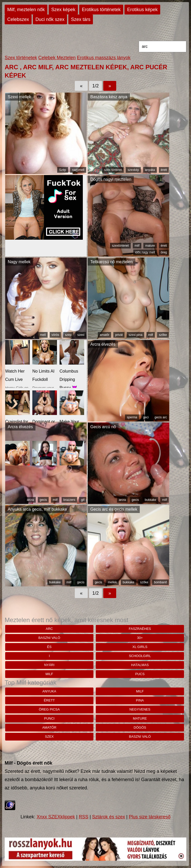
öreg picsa (49, 709)
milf (137, 246)
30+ (140, 638)
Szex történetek (21, 58)
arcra (30, 500)
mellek (112, 582)
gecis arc (161, 417)
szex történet (113, 170)
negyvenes (140, 709)
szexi (81, 335)
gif (83, 500)
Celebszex (18, 19)
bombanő (160, 582)
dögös (140, 727)
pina (140, 700)
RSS (83, 817)
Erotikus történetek (101, 10)
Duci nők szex (50, 19)
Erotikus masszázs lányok (104, 58)
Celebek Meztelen (57, 58)
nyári (49, 665)
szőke (163, 335)
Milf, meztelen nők (26, 10)
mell (43, 335)
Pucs (140, 674)
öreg (164, 252)
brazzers (69, 500)
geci (146, 417)
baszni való (49, 638)
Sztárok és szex (109, 817)
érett (164, 170)
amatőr (104, 335)
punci (49, 718)
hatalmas (140, 665)
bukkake (150, 500)
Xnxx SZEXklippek (56, 817)
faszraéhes (140, 629)
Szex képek (63, 10)
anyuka (150, 170)
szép (68, 335)
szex (49, 737)
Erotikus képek (142, 10)
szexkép (133, 170)
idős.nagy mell (145, 252)
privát (119, 335)
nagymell (78, 170)
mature (150, 246)
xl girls (140, 647)
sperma (132, 417)
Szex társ (81, 19)
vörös (55, 335)
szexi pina (135, 335)
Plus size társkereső (150, 817)
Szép (63, 170)
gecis (43, 500)
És (49, 647)
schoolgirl (140, 656)
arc (49, 629)
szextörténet (120, 246)
